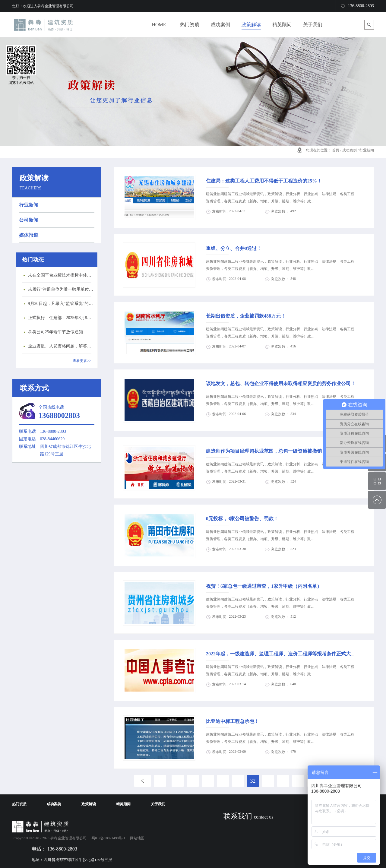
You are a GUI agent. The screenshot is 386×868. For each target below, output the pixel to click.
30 (223, 781)
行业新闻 (367, 150)
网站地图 (136, 838)
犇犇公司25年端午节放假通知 (55, 332)
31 (238, 781)
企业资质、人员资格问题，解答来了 (61, 346)
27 (178, 781)
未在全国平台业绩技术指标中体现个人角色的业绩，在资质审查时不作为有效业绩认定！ (61, 275)
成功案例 (350, 150)
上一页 (142, 781)
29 (208, 781)
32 (253, 781)
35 (298, 781)
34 (283, 781)
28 (193, 781)
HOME (159, 25)
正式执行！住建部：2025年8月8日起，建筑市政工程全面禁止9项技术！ (61, 318)
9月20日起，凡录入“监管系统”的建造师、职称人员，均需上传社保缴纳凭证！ (61, 304)
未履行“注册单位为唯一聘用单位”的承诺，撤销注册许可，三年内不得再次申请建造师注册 (61, 289)
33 (268, 781)
